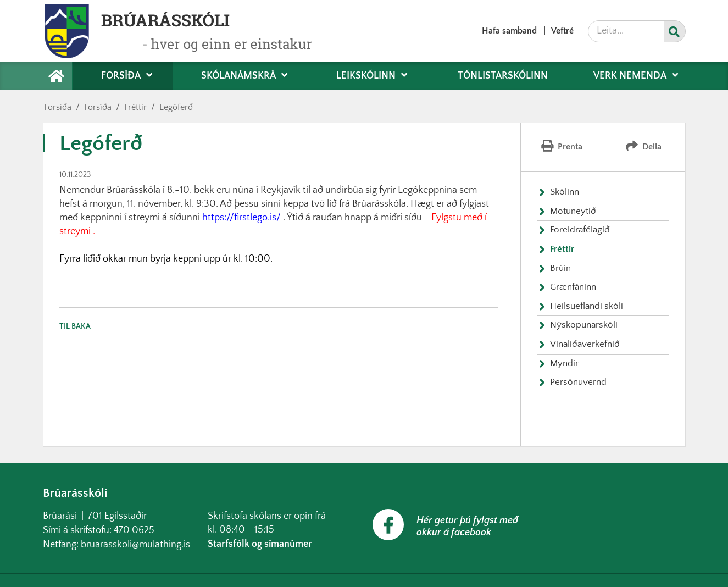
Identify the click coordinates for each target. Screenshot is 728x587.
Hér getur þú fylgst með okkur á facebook (467, 527)
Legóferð (176, 107)
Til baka (75, 326)
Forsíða (58, 107)
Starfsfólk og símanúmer (260, 544)
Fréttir (135, 107)
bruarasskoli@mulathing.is (135, 545)
